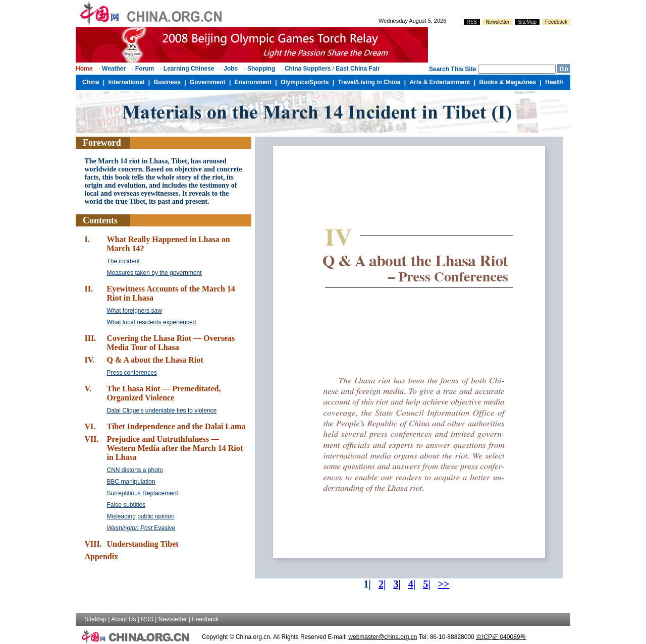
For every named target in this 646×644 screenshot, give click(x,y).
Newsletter (497, 22)
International (126, 82)
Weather (114, 69)
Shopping (261, 69)
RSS (472, 22)
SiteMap (527, 22)
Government (208, 82)
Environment (253, 82)
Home (84, 69)
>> (444, 584)
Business (167, 82)
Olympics (294, 82)
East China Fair (358, 69)
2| (382, 584)
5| (426, 584)
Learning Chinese (189, 69)
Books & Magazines (508, 82)
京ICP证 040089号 (501, 637)
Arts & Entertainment (440, 82)
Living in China (379, 82)
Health (554, 82)
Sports (319, 82)
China (91, 82)
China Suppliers (308, 69)
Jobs (231, 69)
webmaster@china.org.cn (383, 637)
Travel (346, 82)
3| (397, 584)
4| (412, 584)
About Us (123, 619)
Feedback (556, 22)
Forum (145, 69)
